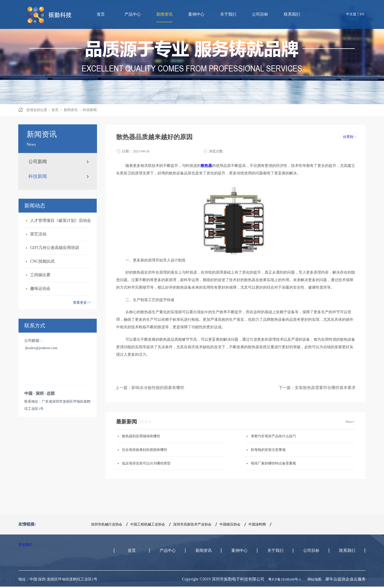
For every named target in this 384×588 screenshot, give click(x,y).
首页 (101, 14)
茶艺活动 (38, 234)
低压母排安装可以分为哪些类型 (146, 463)
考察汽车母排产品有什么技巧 (273, 436)
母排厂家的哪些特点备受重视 (273, 463)
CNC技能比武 (42, 261)
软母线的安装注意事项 (268, 450)
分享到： (350, 137)
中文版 (351, 14)
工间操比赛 (40, 275)
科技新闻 (90, 110)
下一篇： (317, 388)
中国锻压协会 (230, 524)
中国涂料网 (257, 524)
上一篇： (150, 388)
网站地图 (314, 579)
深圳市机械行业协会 (107, 524)
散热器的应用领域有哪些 (141, 436)
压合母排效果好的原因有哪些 (145, 450)
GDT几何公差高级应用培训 (55, 248)
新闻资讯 (71, 110)
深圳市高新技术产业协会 (192, 524)
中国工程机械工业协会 (148, 524)
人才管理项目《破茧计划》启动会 (61, 221)
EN (362, 14)
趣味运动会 (40, 289)
